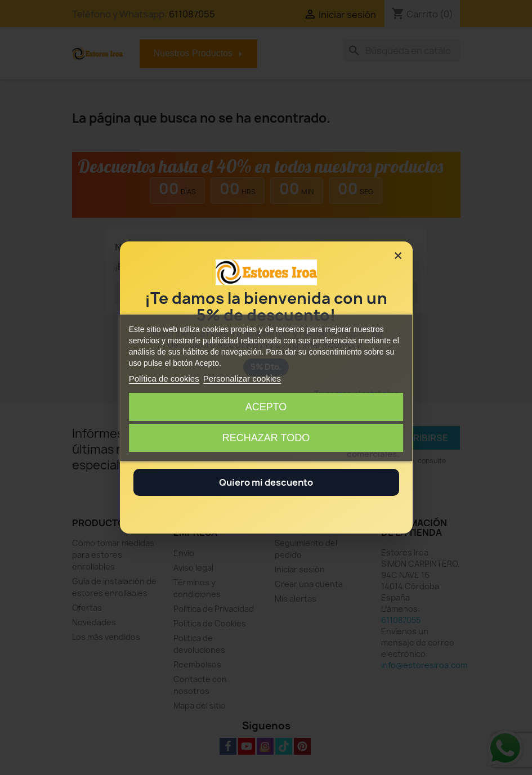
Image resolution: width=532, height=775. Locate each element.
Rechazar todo (266, 438)
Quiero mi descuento (266, 482)
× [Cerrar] (398, 256)
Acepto (266, 407)
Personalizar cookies (242, 378)
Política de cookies (164, 378)
